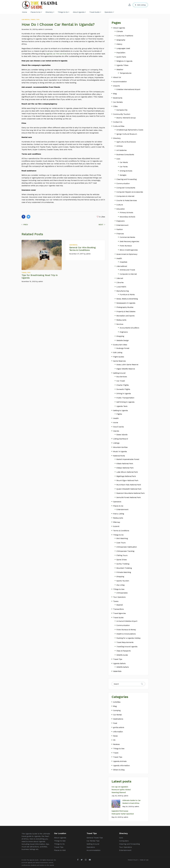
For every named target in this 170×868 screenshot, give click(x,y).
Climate (120, 31)
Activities (117, 702)
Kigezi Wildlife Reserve (126, 369)
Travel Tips (35, 20)
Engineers (124, 332)
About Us (117, 77)
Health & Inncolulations (126, 634)
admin (41, 29)
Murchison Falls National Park (129, 485)
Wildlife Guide (122, 655)
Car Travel (121, 381)
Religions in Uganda (124, 61)
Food (115, 723)
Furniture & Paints (127, 295)
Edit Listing (118, 352)
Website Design (123, 340)
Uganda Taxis (122, 406)
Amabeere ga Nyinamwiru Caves (130, 130)
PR (114, 740)
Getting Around (119, 373)
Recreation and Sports (125, 316)
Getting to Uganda (121, 410)
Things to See (119, 589)
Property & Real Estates (126, 311)
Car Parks (124, 167)
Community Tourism (122, 114)
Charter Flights (123, 385)
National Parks (119, 456)
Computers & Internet (125, 196)
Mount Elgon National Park (127, 480)
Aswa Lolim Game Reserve (127, 365)
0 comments (48, 29)
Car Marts (124, 162)
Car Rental (26, 20)
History (119, 44)
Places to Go (118, 506)
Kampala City (122, 110)
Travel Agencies (120, 613)
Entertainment (122, 225)
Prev (25, 225)
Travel (116, 753)
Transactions (118, 609)
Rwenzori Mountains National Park (130, 493)
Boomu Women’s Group (126, 118)
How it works (119, 427)
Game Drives (122, 560)
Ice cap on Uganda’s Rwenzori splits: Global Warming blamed (121, 790)
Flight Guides (119, 357)
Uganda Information (121, 765)
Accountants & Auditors (129, 328)
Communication (123, 183)
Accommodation (120, 82)
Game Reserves (119, 361)
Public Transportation (125, 398)
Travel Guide (118, 618)
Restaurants (121, 320)
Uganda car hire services (56, 54)
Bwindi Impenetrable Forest (128, 459)
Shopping (120, 336)
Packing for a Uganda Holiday (128, 638)
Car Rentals (118, 102)
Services (120, 324)
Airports (116, 86)
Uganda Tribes (122, 65)
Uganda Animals (120, 761)
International (122, 266)
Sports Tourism (123, 581)
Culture (120, 205)
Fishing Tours (122, 555)
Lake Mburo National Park (127, 472)
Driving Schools (126, 171)
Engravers (121, 221)
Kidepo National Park (125, 468)
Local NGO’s (121, 287)
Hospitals (123, 262)
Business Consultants (125, 155)
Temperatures (126, 73)
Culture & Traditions (125, 36)
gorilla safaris (119, 727)
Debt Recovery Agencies (129, 241)
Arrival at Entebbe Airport (127, 621)
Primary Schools (126, 212)
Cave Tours (121, 543)
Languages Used (123, 48)
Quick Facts (121, 57)
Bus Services (122, 377)
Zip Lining (120, 585)
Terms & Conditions (121, 531)
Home (116, 422)
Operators (117, 502)
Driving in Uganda (124, 394)
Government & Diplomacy (127, 254)
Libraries (120, 282)
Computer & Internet (128, 274)
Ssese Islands (122, 435)
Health (119, 258)
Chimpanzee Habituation (127, 547)
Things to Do (118, 535)
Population (121, 53)
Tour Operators (119, 597)
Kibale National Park (125, 464)
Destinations (118, 719)
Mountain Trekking (124, 568)
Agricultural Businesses (126, 142)
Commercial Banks (127, 237)
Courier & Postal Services (127, 200)
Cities (115, 106)
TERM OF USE (144, 860)
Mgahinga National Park (126, 476)
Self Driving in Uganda (125, 402)
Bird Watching (122, 538)
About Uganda (119, 28)
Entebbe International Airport (128, 89)
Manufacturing (123, 291)
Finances (120, 234)
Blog (115, 94)
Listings (116, 443)
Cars (118, 159)
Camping (117, 710)
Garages (123, 175)
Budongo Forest (123, 348)
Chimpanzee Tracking (125, 551)
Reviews (116, 744)
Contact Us (118, 122)
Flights (119, 414)
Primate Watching (124, 572)
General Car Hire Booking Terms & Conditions (82, 249)
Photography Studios (125, 307)
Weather (120, 70)
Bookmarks (118, 98)
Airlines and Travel (127, 270)
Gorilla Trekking (123, 564)
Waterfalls (117, 671)
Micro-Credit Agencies (129, 250)
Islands (116, 431)
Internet (120, 278)
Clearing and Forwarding (126, 179)
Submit (116, 526)
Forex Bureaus (126, 246)
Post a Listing (119, 514)
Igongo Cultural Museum (127, 134)
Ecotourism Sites (120, 345)
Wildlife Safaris (123, 667)
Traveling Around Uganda (127, 647)
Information (118, 732)
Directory (117, 138)
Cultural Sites (119, 126)
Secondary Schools (127, 217)
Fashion (120, 229)
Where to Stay (119, 770)
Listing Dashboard (121, 439)
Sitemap (117, 522)
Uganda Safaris (119, 663)
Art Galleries (121, 150)
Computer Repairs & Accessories (130, 192)
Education (121, 209)
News (115, 736)
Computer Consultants (126, 188)
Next (102, 225)
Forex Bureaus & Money (126, 630)
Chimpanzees (122, 593)
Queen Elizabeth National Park (129, 489)
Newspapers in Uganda (126, 303)
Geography (121, 40)
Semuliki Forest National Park (129, 497)
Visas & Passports (124, 651)
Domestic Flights (123, 389)
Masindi (120, 605)
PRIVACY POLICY (133, 860)
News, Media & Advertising (127, 299)
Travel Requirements (125, 642)
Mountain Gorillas (120, 447)
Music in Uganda (120, 451)
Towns (116, 601)
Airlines (119, 146)
